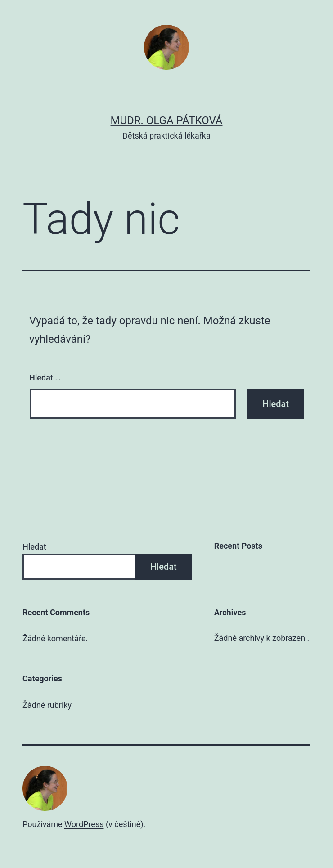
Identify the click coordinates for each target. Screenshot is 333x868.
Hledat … (45, 378)
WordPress (84, 824)
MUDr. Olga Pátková (167, 121)
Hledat (34, 547)
